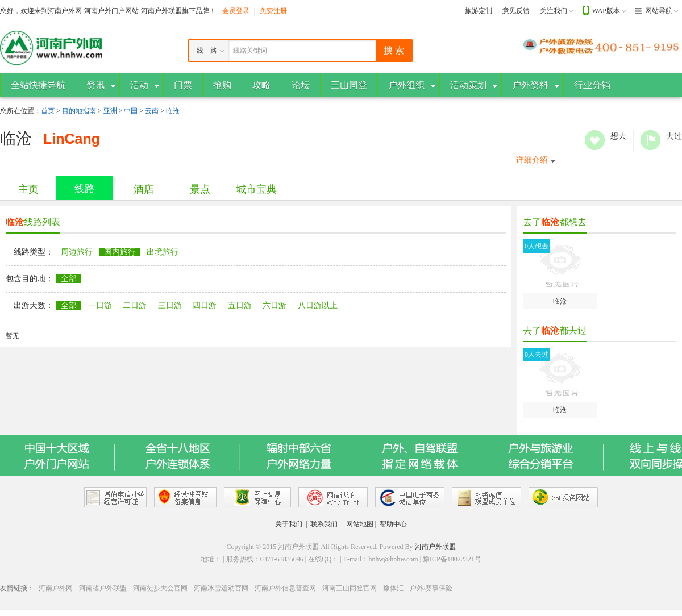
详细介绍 (532, 160)
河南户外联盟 (435, 547)
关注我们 (554, 11)
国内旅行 (120, 252)
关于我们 (289, 524)
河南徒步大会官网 (160, 588)
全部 (69, 279)
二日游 (135, 305)
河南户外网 (56, 588)
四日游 (205, 305)
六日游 (275, 305)
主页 (28, 189)
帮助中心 (393, 524)
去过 (650, 140)
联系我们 (324, 524)
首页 (48, 111)
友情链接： (17, 588)
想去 (595, 140)
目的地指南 (79, 111)
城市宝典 (256, 189)
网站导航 (659, 11)
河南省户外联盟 (103, 588)
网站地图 (360, 524)
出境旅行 (163, 252)
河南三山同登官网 (350, 588)
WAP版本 (606, 11)
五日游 (240, 305)
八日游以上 (318, 305)
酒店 (144, 189)
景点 (200, 189)
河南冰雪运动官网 (221, 588)
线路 (85, 189)
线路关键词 (250, 51)
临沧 (173, 111)
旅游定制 (479, 11)
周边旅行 (77, 252)
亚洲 (110, 111)
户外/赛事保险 (431, 588)
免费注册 (273, 11)
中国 (131, 111)
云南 (152, 111)
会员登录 (236, 11)
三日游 (170, 305)
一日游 (100, 305)
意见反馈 (516, 11)
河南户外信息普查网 (285, 588)
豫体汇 (393, 588)
